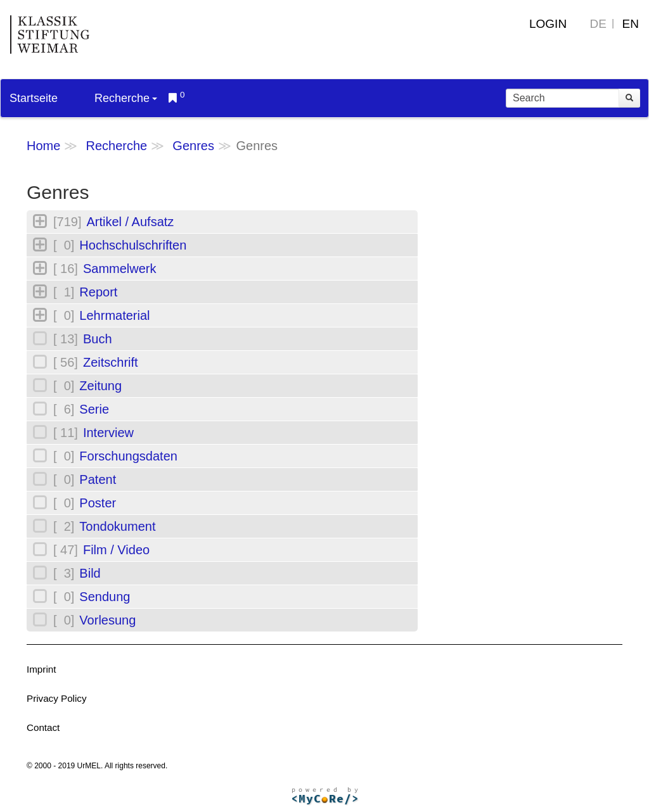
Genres (193, 146)
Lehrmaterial (114, 315)
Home (43, 146)
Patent (98, 479)
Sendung (105, 597)
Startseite (34, 98)
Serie (94, 409)
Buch (98, 339)
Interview (108, 433)
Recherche (126, 98)
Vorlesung (107, 620)
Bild (90, 573)
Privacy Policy (57, 698)
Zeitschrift (111, 362)
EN (631, 24)
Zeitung (100, 386)
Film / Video (116, 550)
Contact (43, 727)
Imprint (41, 669)
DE (598, 24)
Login (548, 24)
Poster (98, 503)
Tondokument (117, 526)
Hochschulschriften (133, 245)
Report (98, 292)
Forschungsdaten (128, 456)
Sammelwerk (120, 269)
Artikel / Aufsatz (130, 222)
